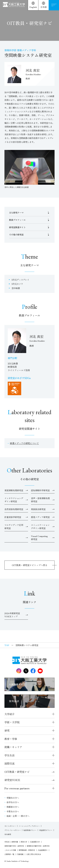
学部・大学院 (12, 722)
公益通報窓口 (43, 850)
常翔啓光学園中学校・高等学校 (38, 846)
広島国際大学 (35, 842)
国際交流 (9, 763)
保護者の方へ (13, 807)
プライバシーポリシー (13, 830)
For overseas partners (17, 788)
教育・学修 (11, 739)
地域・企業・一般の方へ (18, 816)
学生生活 (9, 755)
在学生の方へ (13, 802)
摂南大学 (24, 842)
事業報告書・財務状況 (27, 850)
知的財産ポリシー (30, 830)
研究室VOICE (29, 780)
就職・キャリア (13, 747)
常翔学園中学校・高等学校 (14, 846)
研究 (7, 730)
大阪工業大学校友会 (34, 854)
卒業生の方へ (13, 811)
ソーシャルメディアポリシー (29, 826)
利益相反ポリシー (46, 830)
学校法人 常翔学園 (11, 842)
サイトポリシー (10, 826)
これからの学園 (10, 850)
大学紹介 (9, 714)
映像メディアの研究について (24, 443)
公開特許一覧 (9, 854)
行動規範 (20, 854)
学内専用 (8, 834)
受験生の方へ (13, 798)
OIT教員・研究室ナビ (29, 772)
